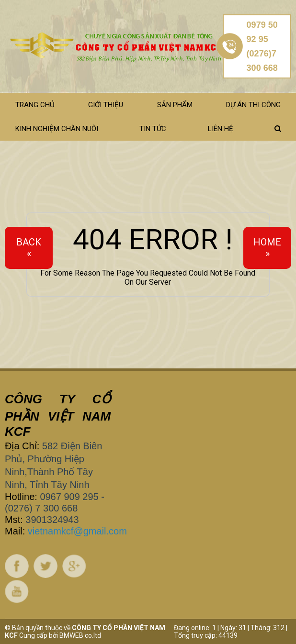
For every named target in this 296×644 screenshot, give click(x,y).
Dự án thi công (253, 105)
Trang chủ (35, 105)
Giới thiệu (106, 105)
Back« (29, 248)
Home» (267, 248)
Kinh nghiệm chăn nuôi (57, 129)
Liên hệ (221, 129)
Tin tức (153, 129)
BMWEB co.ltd (80, 635)
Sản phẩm (175, 105)
